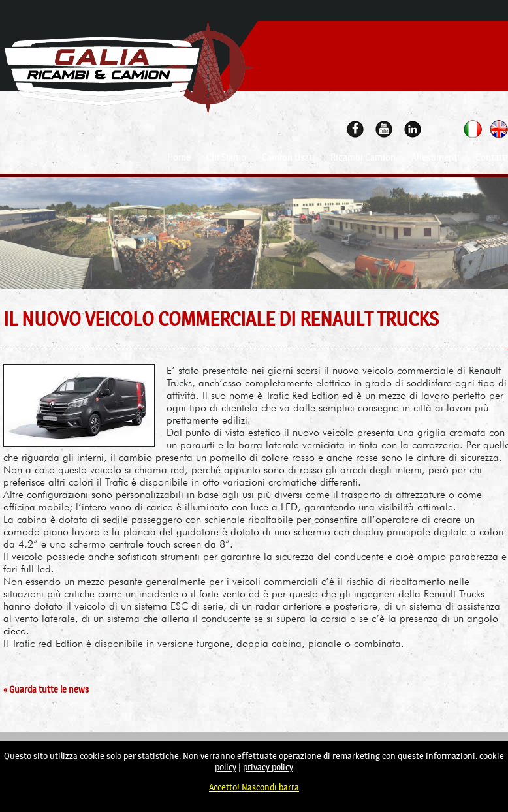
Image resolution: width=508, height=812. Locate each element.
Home (179, 157)
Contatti (492, 157)
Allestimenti (436, 157)
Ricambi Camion (363, 157)
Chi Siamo (226, 157)
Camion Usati (288, 157)
